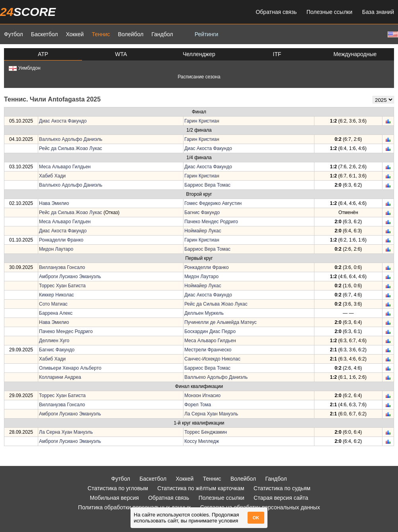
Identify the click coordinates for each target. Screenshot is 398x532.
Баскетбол (45, 34)
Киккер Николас (57, 295)
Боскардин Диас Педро (210, 331)
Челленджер (199, 54)
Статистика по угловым (118, 488)
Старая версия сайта (281, 498)
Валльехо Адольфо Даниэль (71, 139)
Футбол (14, 34)
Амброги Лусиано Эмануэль (70, 277)
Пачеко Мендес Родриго (211, 222)
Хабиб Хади (52, 176)
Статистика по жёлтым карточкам (201, 488)
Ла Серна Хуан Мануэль (211, 414)
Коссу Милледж (202, 441)
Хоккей (75, 34)
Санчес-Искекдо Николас (212, 359)
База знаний (378, 12)
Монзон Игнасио (202, 396)
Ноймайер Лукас (203, 231)
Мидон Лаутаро (56, 249)
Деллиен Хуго (54, 341)
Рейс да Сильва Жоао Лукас (71, 148)
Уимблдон (25, 68)
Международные (355, 54)
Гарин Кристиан (202, 121)
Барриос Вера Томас (207, 185)
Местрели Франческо (208, 350)
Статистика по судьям (282, 488)
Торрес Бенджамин (206, 432)
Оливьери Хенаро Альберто (70, 368)
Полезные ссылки (329, 12)
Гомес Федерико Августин (213, 203)
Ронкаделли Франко (61, 240)
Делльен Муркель (204, 313)
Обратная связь (276, 12)
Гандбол (162, 34)
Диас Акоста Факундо (63, 121)
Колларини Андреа (60, 377)
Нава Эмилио (54, 203)
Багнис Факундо (202, 212)
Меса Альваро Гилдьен (65, 167)
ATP (43, 54)
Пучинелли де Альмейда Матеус (220, 322)
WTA (121, 54)
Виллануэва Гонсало (62, 267)
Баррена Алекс (56, 313)
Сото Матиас (53, 304)
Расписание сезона (199, 77)
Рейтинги (206, 34)
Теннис (101, 34)
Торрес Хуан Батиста (62, 286)
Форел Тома (198, 405)
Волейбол (131, 34)
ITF (277, 54)
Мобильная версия (114, 498)
